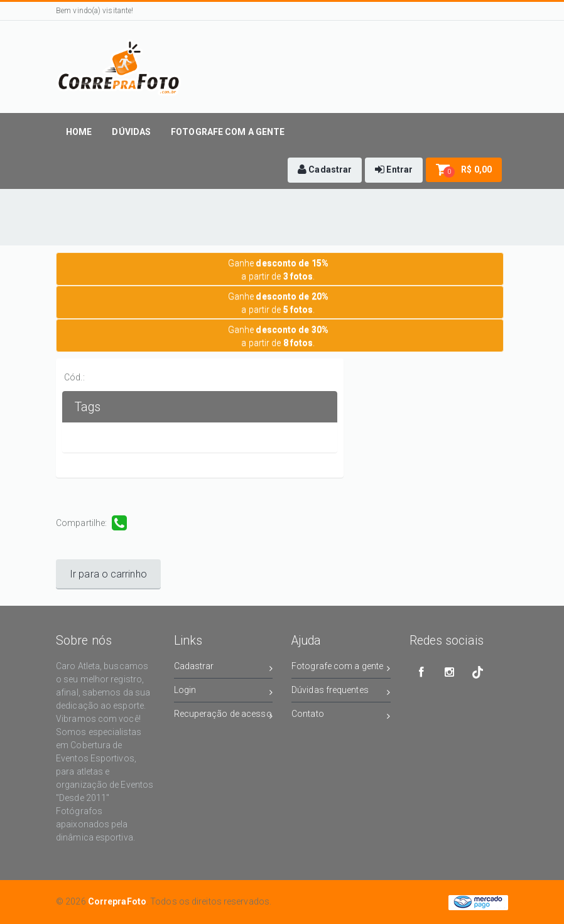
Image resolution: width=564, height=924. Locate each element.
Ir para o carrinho (108, 574)
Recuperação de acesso (224, 716)
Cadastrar (224, 668)
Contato (341, 716)
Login (224, 692)
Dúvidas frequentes (341, 692)
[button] (325, 170)
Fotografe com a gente (341, 668)
